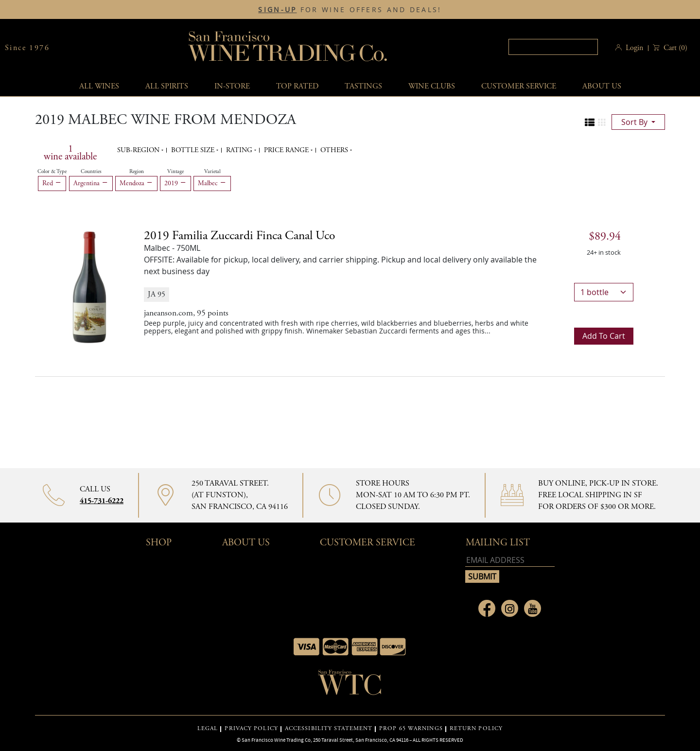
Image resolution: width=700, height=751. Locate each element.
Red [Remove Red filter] (52, 183)
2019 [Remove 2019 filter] (175, 183)
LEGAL (208, 729)
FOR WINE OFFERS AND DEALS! (350, 10)
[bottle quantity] (604, 292)
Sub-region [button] (139, 150)
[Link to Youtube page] (533, 608)
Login (634, 48)
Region (137, 172)
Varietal (212, 172)
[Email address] (510, 560)
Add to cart (604, 336)
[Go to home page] (350, 685)
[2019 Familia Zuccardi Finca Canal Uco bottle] (89, 286)
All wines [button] (99, 86)
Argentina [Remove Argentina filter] (91, 183)
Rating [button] (240, 150)
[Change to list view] (590, 122)
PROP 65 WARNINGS (411, 729)
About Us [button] (602, 86)
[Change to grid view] (602, 122)
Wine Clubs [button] (432, 86)
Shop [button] (159, 543)
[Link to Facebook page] (487, 608)
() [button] (674, 48)
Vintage (175, 172)
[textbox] (553, 47)
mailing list (498, 543)
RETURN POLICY (476, 729)
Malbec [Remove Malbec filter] (212, 183)
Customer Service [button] (367, 543)
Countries (91, 172)
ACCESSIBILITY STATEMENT (329, 729)
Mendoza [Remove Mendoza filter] (136, 183)
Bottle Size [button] (194, 150)
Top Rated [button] (297, 86)
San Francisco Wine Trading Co (288, 48)
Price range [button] (287, 150)
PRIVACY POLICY (251, 729)
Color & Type (52, 172)
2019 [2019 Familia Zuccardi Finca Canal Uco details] (239, 236)
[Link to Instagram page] (510, 608)
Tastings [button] (363, 86)
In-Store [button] (232, 86)
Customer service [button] (519, 86)
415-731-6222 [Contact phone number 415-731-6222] (102, 501)
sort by (635, 122)
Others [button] (335, 150)
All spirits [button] (167, 86)
